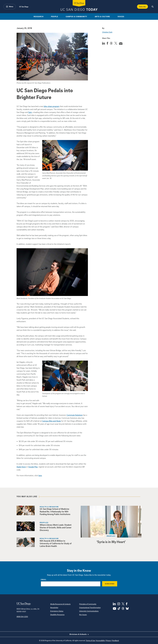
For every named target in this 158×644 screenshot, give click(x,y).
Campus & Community (76, 16)
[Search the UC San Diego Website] (153, 7)
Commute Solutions (75, 415)
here (40, 475)
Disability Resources (57, 615)
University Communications (89, 611)
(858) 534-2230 (22, 617)
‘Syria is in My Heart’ (111, 542)
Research (39, 16)
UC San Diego (24, 7)
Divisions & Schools (79, 634)
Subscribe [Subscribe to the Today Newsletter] (142, 7)
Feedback (116, 640)
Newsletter (54, 608)
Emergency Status (57, 611)
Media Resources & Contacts (60, 604)
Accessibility (101, 640)
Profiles (111, 536)
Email (44, 579)
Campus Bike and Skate (51, 421)
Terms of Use (91, 640)
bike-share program (52, 106)
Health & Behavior (49, 507)
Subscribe (110, 584)
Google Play (33, 467)
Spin (30, 112)
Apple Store (21, 467)
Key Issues (83, 615)
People (55, 16)
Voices (121, 16)
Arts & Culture (102, 16)
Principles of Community (88, 604)
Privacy (109, 640)
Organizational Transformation (90, 608)
